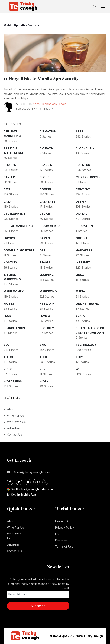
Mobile (9, 304)
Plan (7, 316)
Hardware (84, 250)
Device (45, 214)
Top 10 (81, 357)
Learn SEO (62, 521)
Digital (81, 214)
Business (83, 165)
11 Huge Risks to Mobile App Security (41, 79)
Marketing (48, 291)
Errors (9, 238)
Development (14, 214)
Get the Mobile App (24, 495)
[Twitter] (19, 482)
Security (47, 328)
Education (84, 226)
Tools (62, 104)
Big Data (46, 148)
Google (82, 238)
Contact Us (14, 435)
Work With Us (16, 422)
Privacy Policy (64, 528)
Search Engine (15, 328)
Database (47, 202)
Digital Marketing (18, 226)
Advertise (13, 428)
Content (83, 189)
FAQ (58, 534)
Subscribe (38, 606)
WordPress (13, 381)
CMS (7, 189)
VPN (43, 369)
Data (7, 202)
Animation (48, 131)
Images (45, 262)
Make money (14, 291)
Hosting (10, 262)
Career (9, 177)
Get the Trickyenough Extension (32, 489)
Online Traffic (87, 304)
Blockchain (85, 148)
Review (45, 316)
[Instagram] (36, 482)
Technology (49, 104)
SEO (7, 345)
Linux (80, 275)
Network (47, 304)
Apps (36, 104)
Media (80, 291)
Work (44, 381)
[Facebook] (10, 482)
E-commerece (50, 226)
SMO (43, 345)
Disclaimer (62, 540)
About (11, 409)
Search (82, 316)
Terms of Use (64, 546)
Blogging (11, 165)
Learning (47, 275)
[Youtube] (45, 482)
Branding (47, 165)
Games (45, 238)
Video (8, 369)
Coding (45, 189)
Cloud (45, 177)
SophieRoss (22, 104)
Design (81, 202)
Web (79, 369)
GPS (42, 250)
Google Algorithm (19, 250)
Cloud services (88, 177)
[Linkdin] (28, 482)
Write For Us (15, 416)
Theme (9, 357)
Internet (83, 262)
